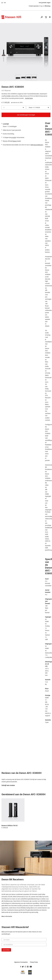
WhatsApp (48, 6)
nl (2, 3)
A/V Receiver (6, 91)
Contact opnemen (34, 6)
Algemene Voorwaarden (21, 962)
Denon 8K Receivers (13, 880)
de (5, 3)
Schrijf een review (8, 785)
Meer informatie (7, 916)
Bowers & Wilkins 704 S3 (10, 826)
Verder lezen (29, 98)
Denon (15, 141)
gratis (14, 137)
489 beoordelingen (37, 145)
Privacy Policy (34, 962)
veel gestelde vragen (45, 3)
